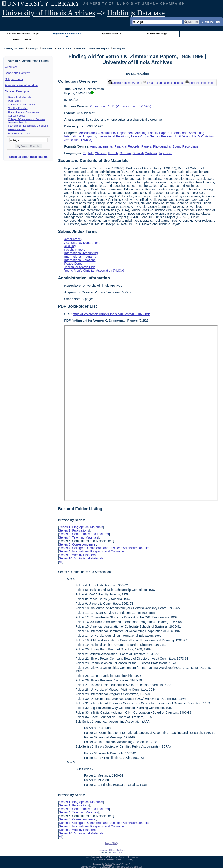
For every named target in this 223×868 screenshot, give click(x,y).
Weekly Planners (17, 129)
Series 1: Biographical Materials (81, 527)
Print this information (200, 83)
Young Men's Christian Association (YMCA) (94, 271)
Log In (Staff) (111, 843)
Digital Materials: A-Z (112, 34)
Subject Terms (14, 79)
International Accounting (188, 133)
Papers (146, 146)
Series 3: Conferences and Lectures (84, 534)
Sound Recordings (185, 146)
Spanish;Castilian (145, 153)
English (88, 153)
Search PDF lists (211, 22)
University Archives (13, 48)
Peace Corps (140, 136)
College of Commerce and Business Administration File (27, 121)
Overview (11, 67)
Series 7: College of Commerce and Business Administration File (104, 548)
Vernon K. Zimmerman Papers (92, 48)
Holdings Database (136, 13)
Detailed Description (18, 91)
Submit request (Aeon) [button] (125, 83)
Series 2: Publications (74, 530)
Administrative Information (21, 85)
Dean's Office (64, 48)
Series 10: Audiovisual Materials (81, 558)
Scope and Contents (18, 73)
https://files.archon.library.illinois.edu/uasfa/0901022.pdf (111, 314)
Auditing (141, 133)
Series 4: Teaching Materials (79, 537)
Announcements (101, 146)
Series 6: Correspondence (77, 544)
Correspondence (17, 116)
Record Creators (22, 39)
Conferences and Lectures (22, 105)
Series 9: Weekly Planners (77, 555)
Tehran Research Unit (166, 136)
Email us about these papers (28, 157)
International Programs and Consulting (28, 126)
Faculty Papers (159, 133)
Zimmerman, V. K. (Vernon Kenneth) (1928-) (121, 106)
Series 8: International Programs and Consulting (92, 551)
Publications (14, 101)
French (113, 153)
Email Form (117, 853)
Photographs (162, 146)
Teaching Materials (18, 108)
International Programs (80, 136)
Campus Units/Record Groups (22, 34)
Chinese (101, 153)
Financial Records (127, 146)
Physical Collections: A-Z (67, 34)
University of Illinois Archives (49, 13)
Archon (108, 864)
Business (47, 48)
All (61, 562)
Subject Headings (157, 34)
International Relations (113, 136)
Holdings (33, 48)
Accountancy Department (116, 133)
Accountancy (88, 133)
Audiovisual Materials (19, 133)
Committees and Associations (24, 112)
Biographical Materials (20, 97)
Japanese (165, 153)
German (125, 153)
